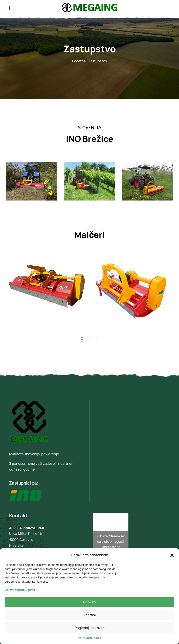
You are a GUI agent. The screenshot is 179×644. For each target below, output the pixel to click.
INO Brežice (90, 139)
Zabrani (90, 615)
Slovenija (89, 128)
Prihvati (89, 602)
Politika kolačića (89, 638)
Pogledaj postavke (90, 628)
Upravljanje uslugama (20, 590)
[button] (172, 555)
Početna (79, 61)
